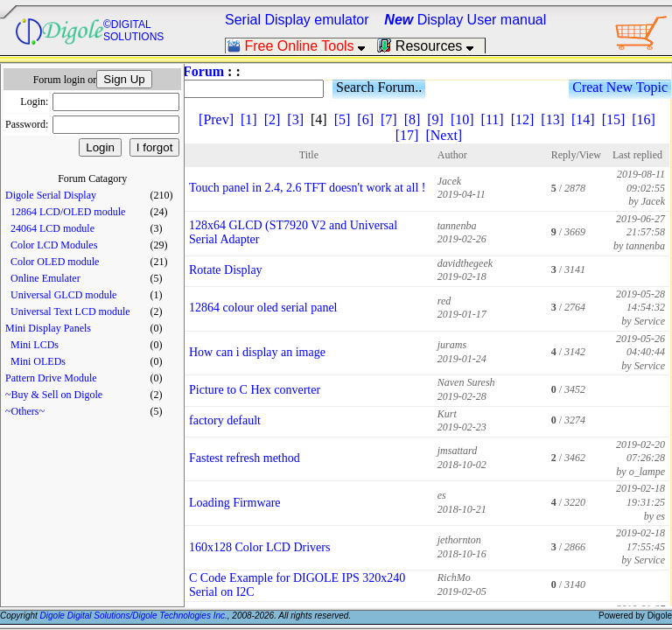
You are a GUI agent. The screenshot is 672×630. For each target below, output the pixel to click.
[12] (523, 119)
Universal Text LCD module (70, 311)
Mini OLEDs (38, 361)
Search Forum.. (379, 87)
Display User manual (465, 20)
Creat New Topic (620, 87)
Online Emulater (45, 278)
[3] (295, 119)
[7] (389, 119)
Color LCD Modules (54, 245)
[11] (493, 119)
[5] (343, 119)
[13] (553, 119)
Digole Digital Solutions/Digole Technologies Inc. (134, 616)
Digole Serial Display (51, 195)
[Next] (444, 135)
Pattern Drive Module (51, 378)
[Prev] (216, 119)
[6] (365, 119)
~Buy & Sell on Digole (54, 395)
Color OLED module (55, 262)
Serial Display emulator (297, 20)
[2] (273, 119)
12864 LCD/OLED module (68, 212)
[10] (462, 119)
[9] (435, 119)
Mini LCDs (35, 345)
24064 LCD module (52, 228)
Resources (430, 46)
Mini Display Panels (48, 328)
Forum (203, 71)
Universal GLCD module (63, 295)
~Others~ (25, 411)
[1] (249, 119)
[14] (583, 119)
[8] (413, 119)
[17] (407, 135)
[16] (644, 119)
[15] (614, 119)
